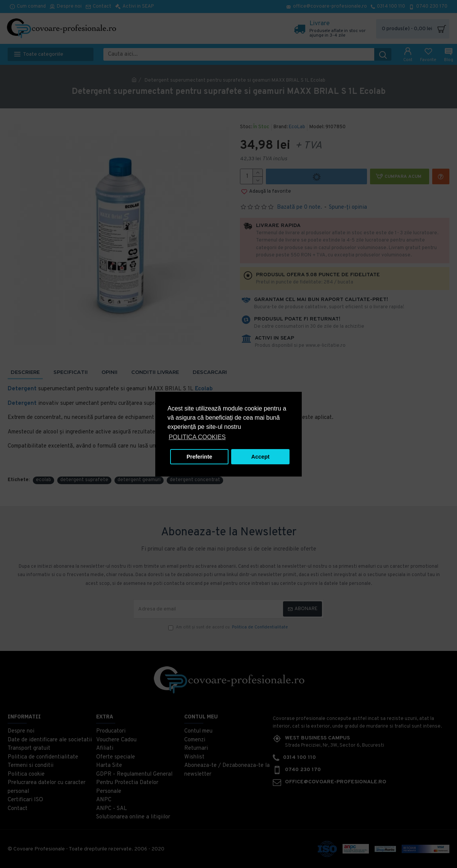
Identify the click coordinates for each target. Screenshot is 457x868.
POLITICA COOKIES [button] (197, 437)
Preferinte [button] (199, 457)
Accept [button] (261, 457)
